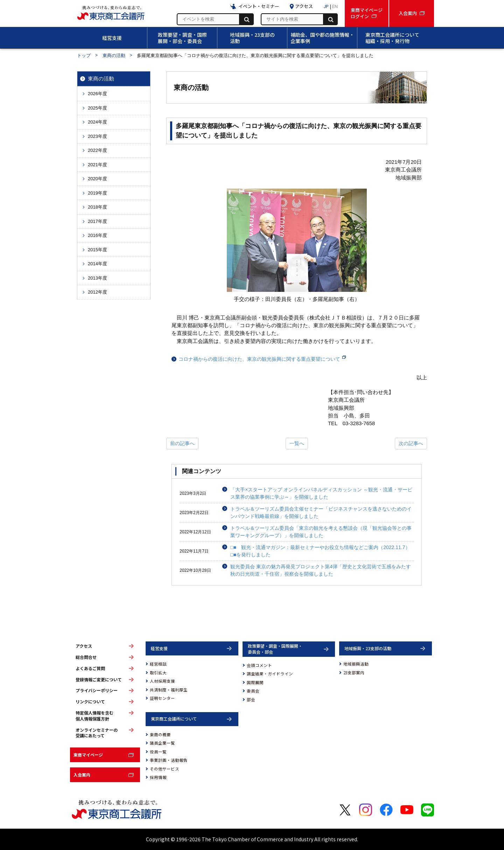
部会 (251, 700)
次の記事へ (411, 443)
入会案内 (82, 775)
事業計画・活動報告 (169, 760)
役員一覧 (158, 752)
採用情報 (158, 777)
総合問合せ (86, 657)
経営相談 (158, 664)
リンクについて (90, 702)
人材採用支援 (162, 681)
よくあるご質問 (90, 668)
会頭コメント (259, 665)
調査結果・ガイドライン (270, 674)
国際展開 (255, 682)
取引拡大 (158, 673)
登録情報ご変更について (99, 680)
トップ (84, 55)
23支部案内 (354, 673)
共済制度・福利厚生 (169, 690)
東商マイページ (88, 755)
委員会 (253, 691)
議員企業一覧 (162, 743)
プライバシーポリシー (97, 690)
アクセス (84, 646)
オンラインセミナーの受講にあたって (97, 733)
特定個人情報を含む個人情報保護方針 (94, 716)
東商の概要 (160, 735)
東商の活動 (114, 55)
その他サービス (164, 769)
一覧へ (297, 443)
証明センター (162, 698)
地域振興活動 (356, 664)
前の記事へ (182, 443)
